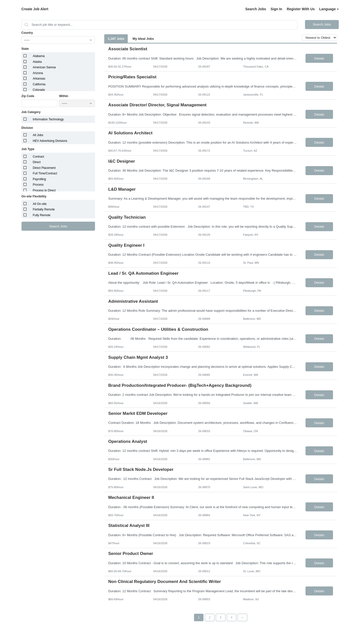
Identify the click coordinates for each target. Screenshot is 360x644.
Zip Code (28, 96)
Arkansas (39, 79)
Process (38, 185)
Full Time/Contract (45, 173)
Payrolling (39, 179)
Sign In (276, 9)
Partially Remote (44, 209)
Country (27, 33)
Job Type (28, 149)
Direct (37, 162)
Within (64, 96)
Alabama (39, 56)
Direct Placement (44, 168)
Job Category (31, 112)
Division (27, 128)
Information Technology (48, 119)
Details (319, 58)
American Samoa (44, 67)
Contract (38, 157)
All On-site (40, 204)
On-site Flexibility (34, 196)
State (25, 49)
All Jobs (38, 135)
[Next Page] (242, 617)
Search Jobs (256, 9)
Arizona (38, 73)
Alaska (37, 62)
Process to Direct (44, 190)
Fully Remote (42, 215)
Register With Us (301, 9)
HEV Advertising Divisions (50, 141)
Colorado (39, 90)
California (39, 84)
